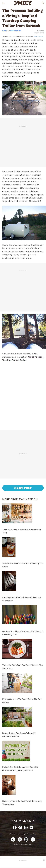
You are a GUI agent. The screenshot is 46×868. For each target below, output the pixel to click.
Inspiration (15, 31)
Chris (5, 31)
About (11, 834)
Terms (35, 834)
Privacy (29, 834)
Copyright (23, 834)
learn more (38, 36)
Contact (17, 834)
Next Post (23, 488)
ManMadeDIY (23, 821)
